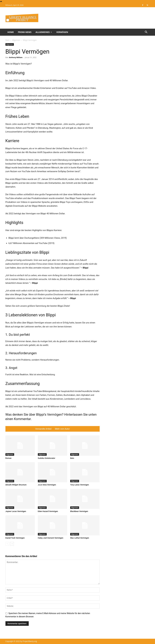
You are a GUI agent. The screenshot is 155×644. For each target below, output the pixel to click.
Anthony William (16, 57)
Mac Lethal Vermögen (80, 538)
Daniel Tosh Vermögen (15, 538)
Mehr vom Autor (62, 429)
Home (11, 32)
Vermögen (62, 32)
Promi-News (25, 32)
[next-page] (12, 544)
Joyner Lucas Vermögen (16, 511)
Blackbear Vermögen (79, 511)
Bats (72, 458)
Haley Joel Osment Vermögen (51, 538)
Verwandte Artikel (43, 429)
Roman (8, 458)
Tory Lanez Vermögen (80, 485)
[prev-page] (7, 544)
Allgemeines (44, 32)
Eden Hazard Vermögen (48, 511)
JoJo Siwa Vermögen (47, 485)
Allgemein (16, 40)
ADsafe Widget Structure (16, 485)
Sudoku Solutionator (47, 458)
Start (7, 40)
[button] (146, 32)
